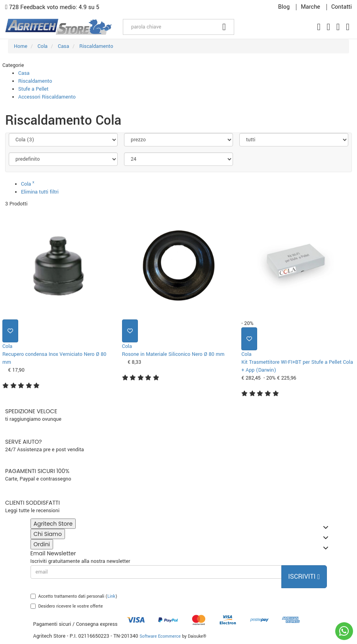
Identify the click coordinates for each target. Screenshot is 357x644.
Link (111, 596)
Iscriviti (304, 577)
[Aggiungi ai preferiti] (10, 331)
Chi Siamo (49, 535)
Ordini (44, 545)
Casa (24, 73)
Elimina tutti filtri (40, 192)
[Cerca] (224, 27)
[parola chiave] (169, 27)
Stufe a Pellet (33, 89)
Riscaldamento (35, 81)
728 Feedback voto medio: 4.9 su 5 (52, 7)
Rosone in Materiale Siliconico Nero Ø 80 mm (173, 354)
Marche (310, 7)
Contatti (342, 7)
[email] (156, 572)
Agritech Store (55, 524)
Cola (28, 184)
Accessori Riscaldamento (47, 97)
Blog (284, 7)
